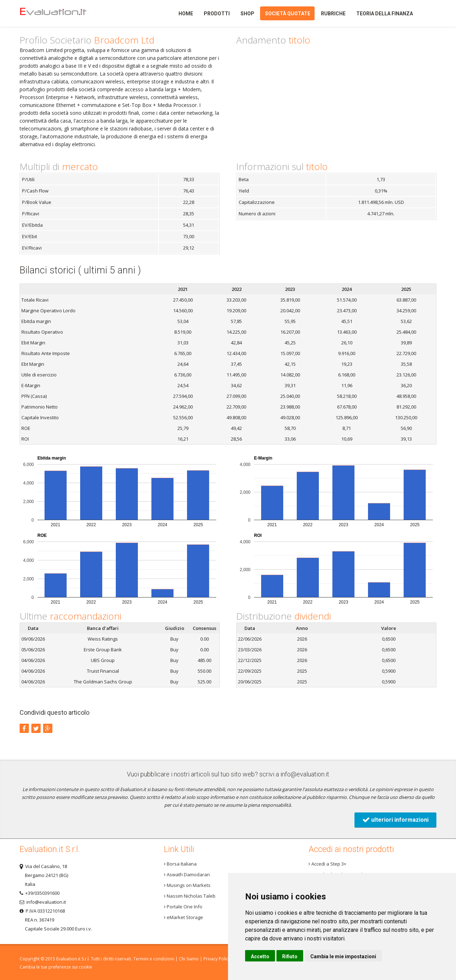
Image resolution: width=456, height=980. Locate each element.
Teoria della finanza (385, 14)
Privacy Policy (217, 959)
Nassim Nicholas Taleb (190, 896)
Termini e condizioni (154, 959)
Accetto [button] (260, 956)
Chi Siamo (189, 959)
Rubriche (333, 14)
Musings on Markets (187, 885)
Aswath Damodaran (187, 874)
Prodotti (217, 14)
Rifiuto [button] (290, 956)
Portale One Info (183, 907)
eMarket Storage (183, 917)
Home (65, 13)
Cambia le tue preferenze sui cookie (56, 967)
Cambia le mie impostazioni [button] (343, 956)
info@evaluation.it (305, 774)
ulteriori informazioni (395, 820)
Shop (247, 14)
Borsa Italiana (180, 864)
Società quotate (288, 14)
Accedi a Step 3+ (327, 864)
